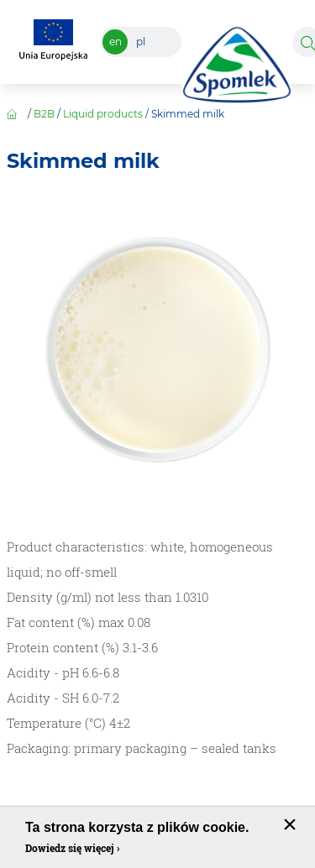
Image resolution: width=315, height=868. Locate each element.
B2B (44, 114)
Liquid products (103, 114)
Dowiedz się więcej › (72, 848)
